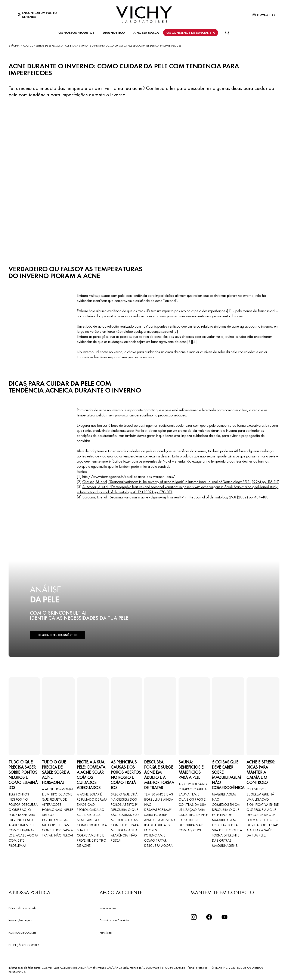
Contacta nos (108, 908)
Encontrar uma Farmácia (114, 920)
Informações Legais (20, 920)
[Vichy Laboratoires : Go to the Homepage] (144, 15)
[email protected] (198, 968)
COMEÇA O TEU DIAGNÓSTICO (58, 635)
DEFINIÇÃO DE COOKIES (24, 945)
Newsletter (106, 933)
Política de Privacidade (22, 908)
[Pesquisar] (227, 33)
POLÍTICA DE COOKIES (23, 933)
